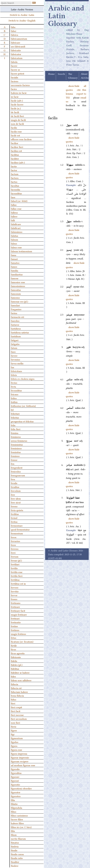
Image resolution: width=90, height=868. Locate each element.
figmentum (17, 738)
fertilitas (15, 580)
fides (13, 676)
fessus (14, 599)
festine (14, 626)
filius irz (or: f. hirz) (21, 827)
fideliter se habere (20, 672)
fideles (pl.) (17, 665)
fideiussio (16, 657)
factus (14, 182)
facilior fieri (17, 147)
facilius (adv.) (18, 162)
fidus (14, 699)
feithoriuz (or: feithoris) (23, 406)
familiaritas (17, 274)
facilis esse (16, 131)
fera (13, 479)
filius (14, 811)
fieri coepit (17, 707)
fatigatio (15, 344)
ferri (13, 553)
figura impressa (19, 753)
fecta (13, 386)
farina (14, 313)
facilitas (15, 155)
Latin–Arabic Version (22, 9)
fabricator (16, 54)
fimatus (15, 842)
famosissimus (18, 286)
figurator (16, 792)
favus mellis (17, 363)
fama (14, 255)
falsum (15, 239)
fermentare (17, 525)
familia (15, 270)
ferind (14, 518)
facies (14, 89)
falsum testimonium (22, 251)
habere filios (17, 823)
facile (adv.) (17, 100)
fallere (14, 216)
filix (13, 831)
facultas (15, 185)
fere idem (16, 498)
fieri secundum (19, 719)
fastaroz (15, 325)
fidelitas (15, 669)
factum (15, 174)
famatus (15, 263)
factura (15, 178)
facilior (15, 143)
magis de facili (18, 120)
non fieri (15, 723)
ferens (14, 506)
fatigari (15, 340)
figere (14, 730)
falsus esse (16, 247)
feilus (14, 398)
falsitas (15, 236)
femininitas (17, 444)
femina (15, 433)
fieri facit (16, 711)
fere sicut (16, 502)
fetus (14, 638)
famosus (15, 297)
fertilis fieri (17, 576)
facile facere (17, 104)
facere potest (18, 73)
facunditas (16, 193)
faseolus (15, 321)
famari (14, 259)
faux (13, 352)
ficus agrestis (18, 653)
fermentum (17, 533)
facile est (15, 135)
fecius (14, 383)
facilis (14, 127)
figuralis (15, 769)
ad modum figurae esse (23, 765)
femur (14, 460)
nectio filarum (18, 839)
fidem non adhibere (21, 680)
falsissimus (17, 232)
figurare (15, 777)
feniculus (16, 471)
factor (14, 170)
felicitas (15, 417)
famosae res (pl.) (20, 301)
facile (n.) (16, 108)
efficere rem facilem (21, 139)
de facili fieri (17, 116)
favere (14, 355)
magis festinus (18, 634)
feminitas (16, 452)
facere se (15, 69)
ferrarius (15, 541)
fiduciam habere (19, 692)
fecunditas (16, 390)
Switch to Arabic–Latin (22, 15)
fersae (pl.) (16, 560)
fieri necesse (17, 715)
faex (13, 197)
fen (13, 464)
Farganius (16, 309)
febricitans (16, 371)
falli (13, 220)
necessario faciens (20, 85)
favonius (15, 359)
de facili (15, 112)
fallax (14, 205)
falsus (14, 243)
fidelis (14, 661)
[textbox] (16, 3)
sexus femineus (19, 441)
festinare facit (18, 611)
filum (14, 835)
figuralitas (16, 773)
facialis (15, 77)
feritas (14, 522)
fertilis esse (17, 572)
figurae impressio (20, 757)
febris (14, 375)
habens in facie (19, 93)
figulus (15, 742)
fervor (14, 595)
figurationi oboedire (21, 788)
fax (13, 367)
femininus (16, 448)
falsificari (16, 228)
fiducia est (16, 688)
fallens (14, 212)
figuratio (15, 784)
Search (61, 74)
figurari (15, 781)
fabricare (16, 42)
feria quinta (17, 510)
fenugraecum (18, 475)
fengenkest (17, 467)
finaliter (15, 862)
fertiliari (15, 564)
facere (14, 66)
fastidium (16, 336)
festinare (15, 607)
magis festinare (19, 614)
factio (14, 166)
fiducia (15, 684)
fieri (13, 703)
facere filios (17, 819)
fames (14, 267)
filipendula (17, 808)
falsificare (16, 224)
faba (13, 27)
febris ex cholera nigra (23, 379)
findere (15, 866)
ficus (13, 649)
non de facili (17, 124)
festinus (15, 630)
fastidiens (16, 328)
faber (14, 31)
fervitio (15, 591)
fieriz (14, 726)
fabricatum (17, 58)
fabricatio (16, 50)
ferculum (16, 491)
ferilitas (15, 514)
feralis (14, 483)
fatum (14, 348)
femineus (16, 437)
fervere (15, 587)
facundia (15, 189)
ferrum (15, 556)
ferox (14, 537)
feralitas (15, 487)
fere (13, 495)
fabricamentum (19, 39)
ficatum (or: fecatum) (22, 641)
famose (15, 278)
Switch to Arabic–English (22, 20)
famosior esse (18, 282)
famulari (15, 305)
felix (13, 425)
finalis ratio (17, 858)
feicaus (15, 394)
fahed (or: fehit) (19, 201)
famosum (16, 294)
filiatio (14, 804)
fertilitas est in (18, 583)
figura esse (17, 750)
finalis (14, 850)
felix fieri (16, 429)
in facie (15, 97)
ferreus (15, 549)
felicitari (15, 413)
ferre (13, 545)
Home (51, 74)
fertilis (14, 568)
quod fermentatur (20, 529)
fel (12, 410)
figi (13, 734)
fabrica (15, 35)
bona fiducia (17, 695)
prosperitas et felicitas (22, 421)
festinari (15, 618)
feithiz (14, 402)
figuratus (16, 796)
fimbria (15, 846)
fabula (14, 62)
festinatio (16, 622)
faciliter (15, 158)
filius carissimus (19, 815)
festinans (16, 603)
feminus (15, 456)
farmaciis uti (17, 317)
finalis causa (17, 854)
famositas (16, 290)
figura (14, 746)
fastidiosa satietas (20, 332)
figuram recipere (20, 761)
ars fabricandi (18, 46)
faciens (15, 81)
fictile (14, 645)
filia (13, 800)
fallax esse (16, 209)
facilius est (16, 151)
